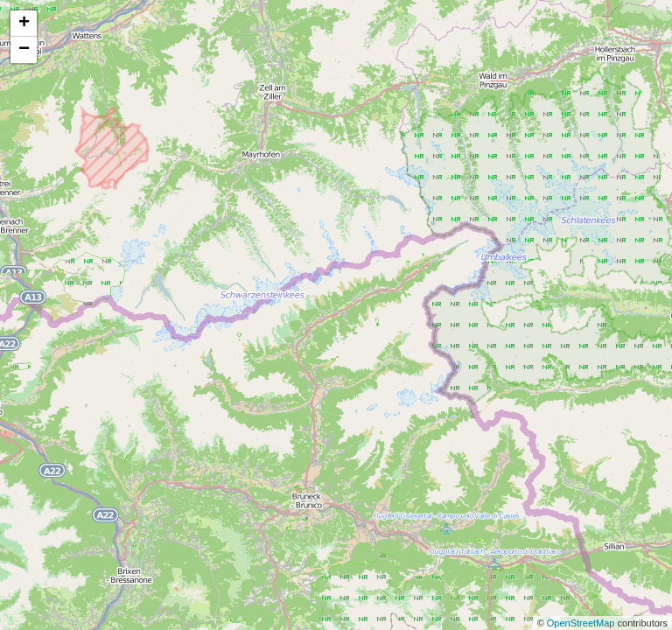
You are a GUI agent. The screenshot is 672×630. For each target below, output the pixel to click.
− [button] (24, 50)
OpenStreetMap (582, 623)
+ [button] (24, 24)
